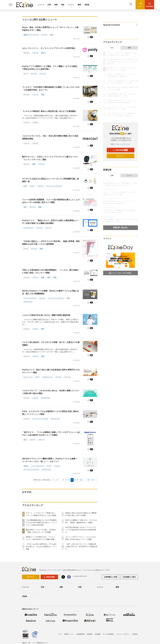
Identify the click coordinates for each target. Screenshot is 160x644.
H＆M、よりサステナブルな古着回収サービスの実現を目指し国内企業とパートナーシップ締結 (50, 413)
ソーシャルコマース (30, 298)
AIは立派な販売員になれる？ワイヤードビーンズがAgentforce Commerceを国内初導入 (81, 530)
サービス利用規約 (108, 634)
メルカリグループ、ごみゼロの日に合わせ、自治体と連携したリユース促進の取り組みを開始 (51, 392)
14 (93, 480)
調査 (40, 207)
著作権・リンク (69, 634)
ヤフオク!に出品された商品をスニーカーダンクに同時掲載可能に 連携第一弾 (50, 180)
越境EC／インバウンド (31, 35)
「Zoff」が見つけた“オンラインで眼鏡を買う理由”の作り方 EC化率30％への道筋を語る (81, 546)
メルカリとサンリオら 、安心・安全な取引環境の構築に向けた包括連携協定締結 (50, 137)
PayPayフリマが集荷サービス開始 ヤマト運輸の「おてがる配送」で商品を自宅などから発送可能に (50, 68)
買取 (43, 95)
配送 (43, 329)
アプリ (26, 249)
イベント (71, 5)
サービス (27, 53)
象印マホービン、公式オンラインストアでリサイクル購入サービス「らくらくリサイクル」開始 (50, 158)
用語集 (87, 5)
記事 (49, 5)
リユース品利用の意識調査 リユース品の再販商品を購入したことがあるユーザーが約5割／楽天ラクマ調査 (51, 201)
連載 (56, 5)
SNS (68, 298)
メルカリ (35, 123)
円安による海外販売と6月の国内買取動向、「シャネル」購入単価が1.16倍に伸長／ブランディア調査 (50, 271)
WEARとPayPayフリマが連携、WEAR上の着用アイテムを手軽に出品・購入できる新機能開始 (51, 292)
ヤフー (26, 74)
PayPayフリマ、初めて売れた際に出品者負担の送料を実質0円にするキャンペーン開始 (51, 371)
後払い (43, 53)
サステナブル (28, 302)
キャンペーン (28, 377)
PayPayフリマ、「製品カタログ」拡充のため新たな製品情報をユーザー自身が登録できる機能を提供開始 (50, 222)
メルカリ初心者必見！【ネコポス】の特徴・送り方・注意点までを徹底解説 (51, 344)
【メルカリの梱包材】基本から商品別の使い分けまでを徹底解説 (49, 111)
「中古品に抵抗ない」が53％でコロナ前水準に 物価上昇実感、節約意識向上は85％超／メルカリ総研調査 (51, 243)
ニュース (41, 5)
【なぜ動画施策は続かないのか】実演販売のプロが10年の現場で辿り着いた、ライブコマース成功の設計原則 (41, 523)
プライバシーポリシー (123, 634)
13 (89, 480)
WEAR (26, 466)
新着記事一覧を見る (121, 228)
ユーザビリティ (29, 228)
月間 (129, 48)
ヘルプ (60, 634)
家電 (34, 164)
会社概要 (98, 634)
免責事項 (90, 634)
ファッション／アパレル (54, 186)
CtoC (25, 186)
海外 (52, 35)
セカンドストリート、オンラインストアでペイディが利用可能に (49, 48)
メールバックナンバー (121, 144)
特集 (63, 5)
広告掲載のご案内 (129, 577)
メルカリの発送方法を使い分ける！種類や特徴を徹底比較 (46, 315)
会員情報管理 (80, 634)
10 (81, 480)
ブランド (35, 277)
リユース (44, 35)
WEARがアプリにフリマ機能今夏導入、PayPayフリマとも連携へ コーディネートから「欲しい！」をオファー (50, 460)
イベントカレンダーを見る (120, 273)
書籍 (79, 5)
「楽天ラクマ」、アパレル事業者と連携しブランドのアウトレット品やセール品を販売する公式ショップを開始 (51, 434)
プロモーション (48, 377)
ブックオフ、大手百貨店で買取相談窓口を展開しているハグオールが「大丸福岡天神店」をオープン (51, 89)
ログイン (120, 156)
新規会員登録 (120, 150)
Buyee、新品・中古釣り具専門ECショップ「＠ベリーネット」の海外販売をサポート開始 (50, 29)
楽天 (25, 207)
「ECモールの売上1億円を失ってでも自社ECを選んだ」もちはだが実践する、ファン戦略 (42, 546)
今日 (112, 48)
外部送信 (135, 634)
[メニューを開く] (11, 5)
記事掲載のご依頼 (111, 577)
